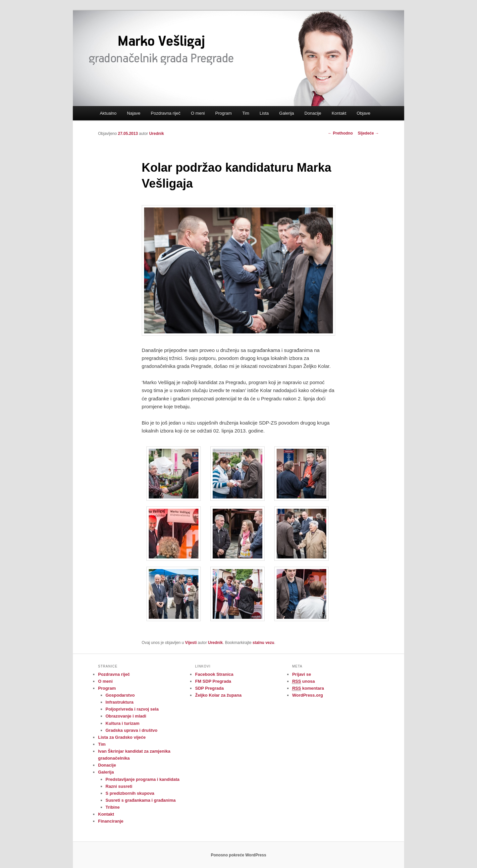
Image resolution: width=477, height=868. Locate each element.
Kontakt (339, 113)
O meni (198, 113)
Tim (246, 113)
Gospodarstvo (120, 695)
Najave (133, 113)
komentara (308, 688)
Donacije (313, 113)
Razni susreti (119, 786)
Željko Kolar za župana (218, 695)
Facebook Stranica (214, 674)
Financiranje (111, 821)
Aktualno (108, 113)
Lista (264, 113)
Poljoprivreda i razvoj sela (132, 709)
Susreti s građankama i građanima (141, 800)
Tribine (113, 807)
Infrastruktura (120, 702)
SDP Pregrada (209, 688)
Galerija (287, 113)
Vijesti (191, 643)
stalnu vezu (264, 643)
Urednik (157, 134)
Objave (364, 113)
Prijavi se (302, 674)
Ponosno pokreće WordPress (238, 855)
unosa (304, 681)
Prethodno (340, 133)
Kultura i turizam (123, 723)
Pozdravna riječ (166, 113)
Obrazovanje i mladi (126, 716)
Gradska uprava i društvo (132, 730)
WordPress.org (308, 695)
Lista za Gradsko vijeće (122, 737)
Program (224, 113)
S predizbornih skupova (130, 793)
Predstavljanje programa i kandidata (143, 779)
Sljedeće (368, 133)
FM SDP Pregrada (213, 681)
